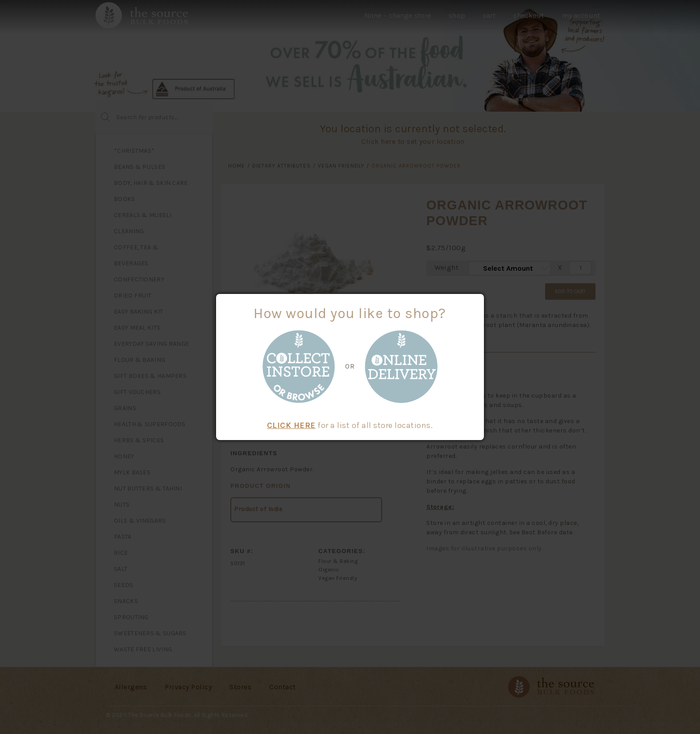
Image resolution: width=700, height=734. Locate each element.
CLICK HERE (291, 425)
